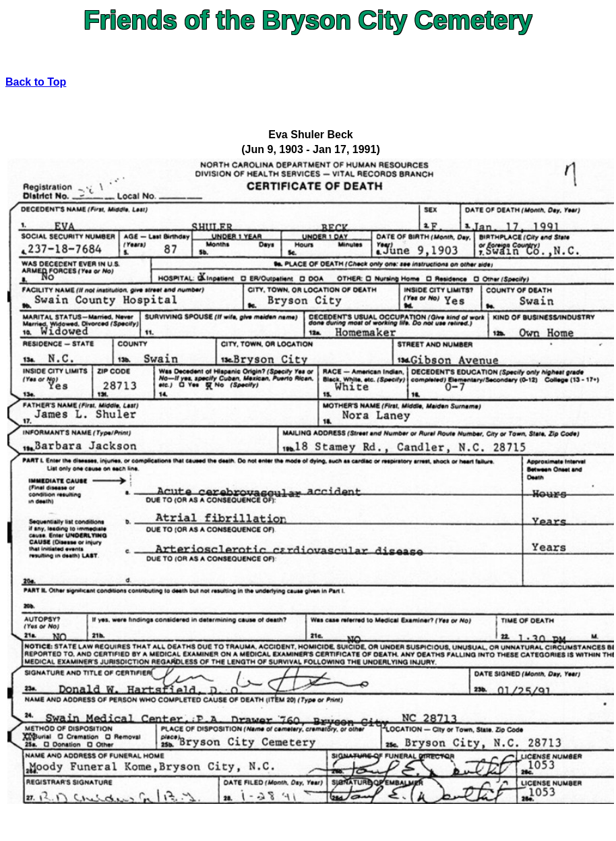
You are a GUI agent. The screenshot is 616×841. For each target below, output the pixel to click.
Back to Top (36, 82)
